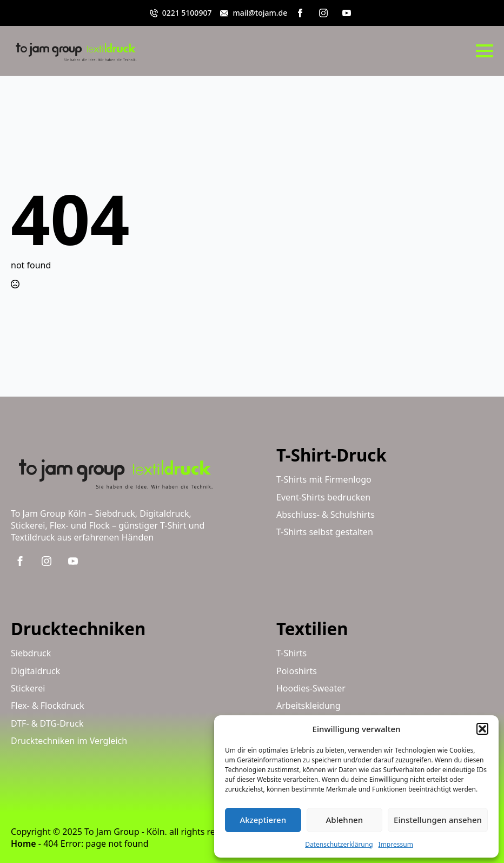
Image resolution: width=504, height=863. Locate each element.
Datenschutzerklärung (339, 844)
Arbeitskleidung (309, 706)
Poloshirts (297, 671)
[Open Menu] (485, 51)
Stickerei (28, 688)
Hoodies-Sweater (311, 688)
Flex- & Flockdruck (48, 706)
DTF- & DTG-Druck (47, 723)
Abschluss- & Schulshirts (326, 515)
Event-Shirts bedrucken (323, 497)
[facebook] (300, 13)
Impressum (396, 844)
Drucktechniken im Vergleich (69, 741)
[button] (482, 729)
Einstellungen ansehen (438, 820)
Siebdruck (31, 653)
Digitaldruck (35, 671)
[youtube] (347, 13)
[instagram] (323, 13)
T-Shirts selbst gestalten (325, 532)
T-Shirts (291, 653)
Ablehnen (345, 820)
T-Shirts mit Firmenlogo (324, 479)
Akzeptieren (263, 820)
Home (24, 844)
